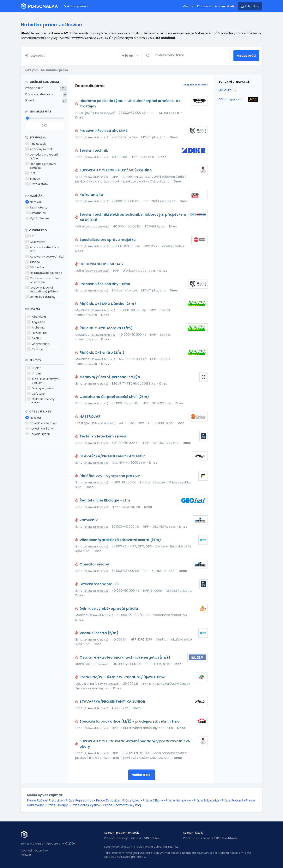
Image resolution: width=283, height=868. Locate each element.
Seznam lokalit (193, 833)
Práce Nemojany (178, 800)
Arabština (36, 328)
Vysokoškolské (37, 218)
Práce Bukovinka (206, 800)
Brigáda (30, 100)
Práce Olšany (153, 800)
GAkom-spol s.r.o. (230, 99)
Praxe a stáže (37, 184)
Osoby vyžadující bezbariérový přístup (42, 290)
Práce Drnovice (108, 800)
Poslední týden (38, 434)
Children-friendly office (41, 401)
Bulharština (37, 333)
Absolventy (35, 242)
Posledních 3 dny (39, 429)
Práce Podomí (232, 800)
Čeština (35, 338)
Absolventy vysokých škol (45, 257)
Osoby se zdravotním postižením (42, 280)
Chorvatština (38, 344)
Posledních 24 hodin (41, 423)
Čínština (35, 349)
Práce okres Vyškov (85, 805)
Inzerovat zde (225, 6)
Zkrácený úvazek (39, 149)
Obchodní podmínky (35, 851)
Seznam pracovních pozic (122, 833)
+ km (128, 56)
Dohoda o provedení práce (42, 156)
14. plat (34, 373)
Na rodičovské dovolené (44, 273)
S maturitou (36, 213)
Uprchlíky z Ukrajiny (40, 297)
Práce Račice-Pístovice (45, 800)
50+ (30, 236)
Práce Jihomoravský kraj (122, 805)
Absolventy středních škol (42, 249)
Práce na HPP (34, 88)
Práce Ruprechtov (79, 800)
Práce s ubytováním (39, 94)
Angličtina (36, 322)
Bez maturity (36, 207)
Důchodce (35, 267)
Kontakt (26, 855)
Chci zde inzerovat (195, 85)
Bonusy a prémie (41, 388)
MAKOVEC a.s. (228, 90)
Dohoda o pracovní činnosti (41, 166)
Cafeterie (36, 394)
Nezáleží (33, 202)
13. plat (34, 368)
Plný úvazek (36, 144)
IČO (30, 173)
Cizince (33, 262)
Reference (204, 6)
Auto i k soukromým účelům (43, 381)
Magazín (188, 6)
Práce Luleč (131, 800)
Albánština (36, 317)
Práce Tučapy (57, 805)
